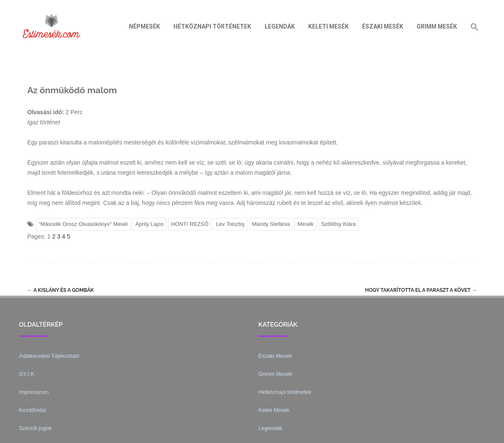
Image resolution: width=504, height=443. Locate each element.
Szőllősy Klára (339, 224)
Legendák (280, 26)
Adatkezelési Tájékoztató (49, 356)
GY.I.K (27, 374)
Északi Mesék (383, 26)
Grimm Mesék (437, 26)
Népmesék (144, 26)
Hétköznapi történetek (212, 26)
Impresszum (34, 392)
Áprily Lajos (149, 224)
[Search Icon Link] (475, 26)
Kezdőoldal (32, 410)
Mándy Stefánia (271, 224)
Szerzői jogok (35, 428)
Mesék (305, 224)
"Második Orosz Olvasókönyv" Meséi (83, 224)
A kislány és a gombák (60, 290)
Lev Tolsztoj (230, 224)
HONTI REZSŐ (190, 224)
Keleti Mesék (328, 26)
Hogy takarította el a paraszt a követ (421, 290)
